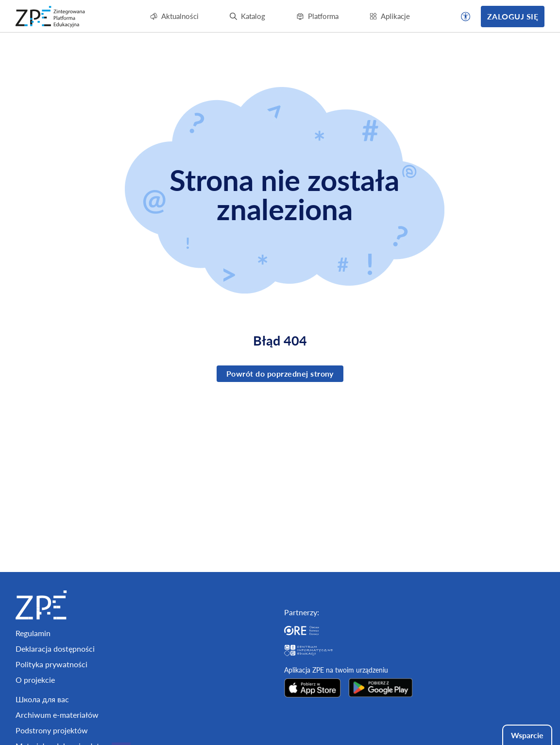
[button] (466, 17)
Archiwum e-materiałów (57, 715)
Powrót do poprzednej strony (280, 373)
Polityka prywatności (51, 664)
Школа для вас (42, 699)
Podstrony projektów (52, 730)
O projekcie (35, 680)
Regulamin (33, 633)
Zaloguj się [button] (513, 16)
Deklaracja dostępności (55, 649)
